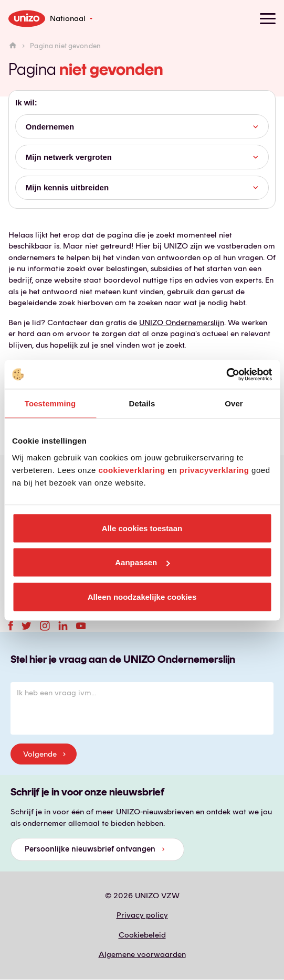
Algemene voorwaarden (142, 954)
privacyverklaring (214, 470)
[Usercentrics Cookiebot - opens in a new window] (226, 374)
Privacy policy (142, 915)
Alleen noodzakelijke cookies (142, 596)
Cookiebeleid (142, 935)
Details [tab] (142, 403)
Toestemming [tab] (50, 403)
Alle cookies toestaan (142, 528)
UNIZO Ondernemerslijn (182, 322)
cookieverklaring (132, 470)
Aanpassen (142, 562)
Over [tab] (234, 403)
